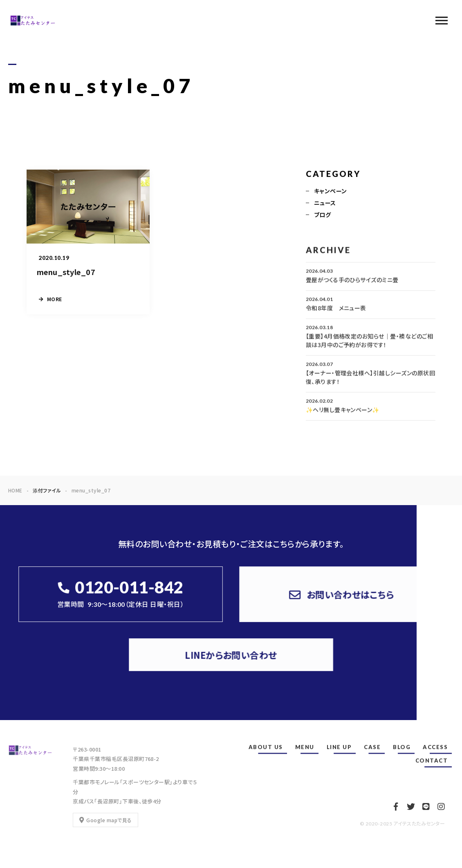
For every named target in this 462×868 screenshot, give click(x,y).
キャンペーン (331, 192)
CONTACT (432, 761)
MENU (305, 747)
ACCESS (435, 747)
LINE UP (339, 747)
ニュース (325, 204)
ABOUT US (266, 747)
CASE (372, 747)
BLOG (402, 747)
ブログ (322, 215)
